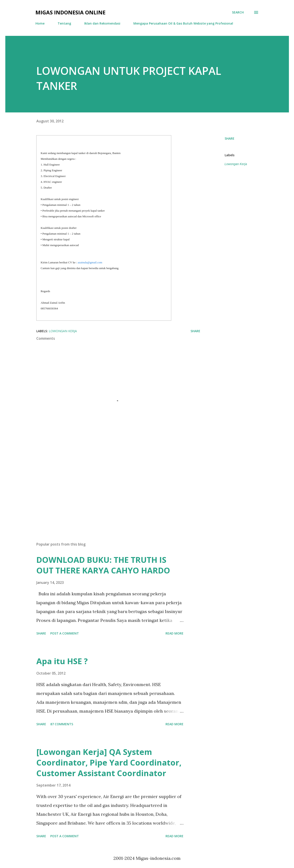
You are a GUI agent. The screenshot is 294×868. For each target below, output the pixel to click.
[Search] (238, 12)
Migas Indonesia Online (70, 12)
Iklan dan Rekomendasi (102, 23)
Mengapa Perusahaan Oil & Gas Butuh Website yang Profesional (183, 23)
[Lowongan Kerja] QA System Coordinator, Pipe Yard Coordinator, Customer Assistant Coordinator (109, 763)
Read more (174, 633)
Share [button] (230, 138)
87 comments (62, 724)
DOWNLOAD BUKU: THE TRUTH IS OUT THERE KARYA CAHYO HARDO (103, 565)
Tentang (64, 23)
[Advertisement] (111, 487)
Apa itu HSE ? (62, 661)
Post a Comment (65, 633)
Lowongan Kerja (236, 164)
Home (40, 23)
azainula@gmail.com (90, 262)
